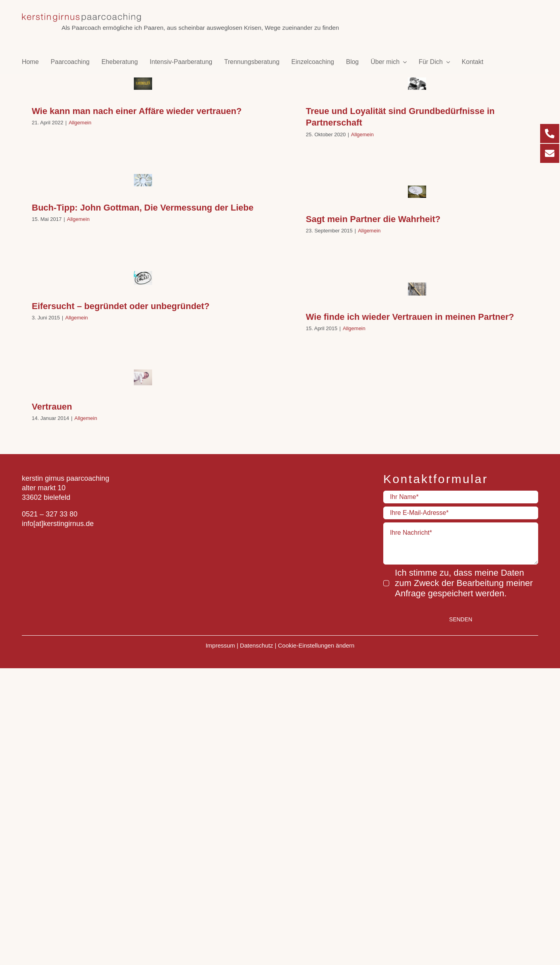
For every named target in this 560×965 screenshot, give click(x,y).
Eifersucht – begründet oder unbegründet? (121, 306)
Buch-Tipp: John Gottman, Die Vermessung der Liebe (143, 208)
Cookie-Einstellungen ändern (316, 643)
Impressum (220, 643)
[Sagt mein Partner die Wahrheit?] (417, 192)
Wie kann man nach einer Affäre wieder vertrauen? (137, 111)
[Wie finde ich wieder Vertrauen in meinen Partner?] (417, 289)
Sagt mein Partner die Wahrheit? (373, 219)
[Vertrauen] (143, 377)
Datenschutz (256, 643)
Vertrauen (52, 407)
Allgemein (80, 123)
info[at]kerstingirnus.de (58, 524)
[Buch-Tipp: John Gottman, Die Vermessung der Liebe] (143, 180)
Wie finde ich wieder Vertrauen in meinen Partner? (410, 317)
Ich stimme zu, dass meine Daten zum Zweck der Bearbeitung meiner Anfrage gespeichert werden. (464, 583)
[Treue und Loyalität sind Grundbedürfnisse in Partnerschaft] (417, 84)
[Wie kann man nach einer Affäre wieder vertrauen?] (143, 84)
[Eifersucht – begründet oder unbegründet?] (143, 278)
